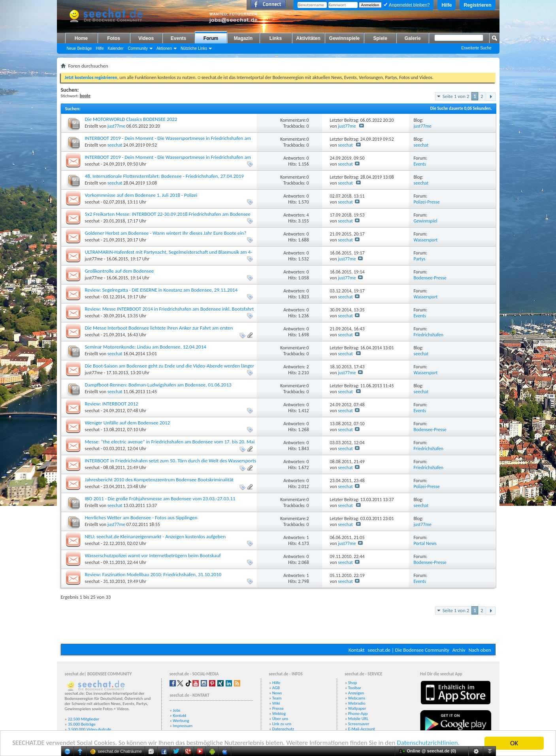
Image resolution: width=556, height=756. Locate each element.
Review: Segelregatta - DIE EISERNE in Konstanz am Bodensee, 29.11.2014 (161, 290)
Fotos (114, 38)
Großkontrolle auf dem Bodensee (120, 271)
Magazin (243, 38)
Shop (352, 683)
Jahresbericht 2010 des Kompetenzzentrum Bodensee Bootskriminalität (159, 480)
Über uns (280, 719)
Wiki (276, 703)
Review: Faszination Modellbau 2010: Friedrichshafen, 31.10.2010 (153, 574)
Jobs (176, 710)
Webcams (357, 698)
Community (138, 48)
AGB (276, 688)
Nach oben (480, 650)
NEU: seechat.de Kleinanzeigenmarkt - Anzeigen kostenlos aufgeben (155, 536)
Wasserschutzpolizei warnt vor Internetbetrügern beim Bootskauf (153, 555)
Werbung (181, 721)
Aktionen (164, 48)
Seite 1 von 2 (456, 96)
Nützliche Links (194, 48)
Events (178, 38)
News (277, 693)
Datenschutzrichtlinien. (430, 744)
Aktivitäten (308, 38)
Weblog (279, 714)
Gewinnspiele (344, 38)
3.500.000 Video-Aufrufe (90, 729)
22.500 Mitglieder (84, 719)
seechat (115, 145)
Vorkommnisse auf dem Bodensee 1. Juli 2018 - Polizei (141, 195)
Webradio (357, 703)
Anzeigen (356, 693)
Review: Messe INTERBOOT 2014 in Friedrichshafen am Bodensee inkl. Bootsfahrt (170, 309)
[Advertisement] (248, 620)
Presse (278, 708)
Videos (146, 38)
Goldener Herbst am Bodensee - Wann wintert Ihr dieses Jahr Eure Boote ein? (166, 233)
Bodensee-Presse (430, 278)
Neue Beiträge (79, 48)
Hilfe (447, 5)
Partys (420, 259)
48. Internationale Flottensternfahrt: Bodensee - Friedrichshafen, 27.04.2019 (164, 176)
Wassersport (426, 240)
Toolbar (355, 688)
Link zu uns (282, 724)
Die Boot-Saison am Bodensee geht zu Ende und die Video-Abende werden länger (170, 366)
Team (277, 698)
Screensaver (359, 724)
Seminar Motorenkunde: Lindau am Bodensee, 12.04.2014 (146, 347)
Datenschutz (283, 729)
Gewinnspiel (426, 221)
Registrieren (477, 5)
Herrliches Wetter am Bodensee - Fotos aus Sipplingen (141, 518)
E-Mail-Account (362, 729)
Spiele (380, 38)
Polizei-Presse (427, 202)
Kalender (115, 48)
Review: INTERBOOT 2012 (112, 404)
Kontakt (357, 650)
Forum (211, 38)
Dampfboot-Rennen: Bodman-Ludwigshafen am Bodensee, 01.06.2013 (158, 385)
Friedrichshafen (429, 335)
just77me (116, 126)
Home (81, 38)
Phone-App (358, 714)
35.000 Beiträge (82, 724)
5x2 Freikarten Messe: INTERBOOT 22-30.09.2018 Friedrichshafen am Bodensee (168, 214)
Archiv (459, 650)
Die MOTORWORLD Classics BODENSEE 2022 (131, 119)
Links (276, 38)
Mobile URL (358, 719)
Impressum (183, 726)
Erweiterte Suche (476, 48)
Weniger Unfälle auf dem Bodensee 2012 (128, 423)
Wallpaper (357, 708)
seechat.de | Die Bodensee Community (409, 650)
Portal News (425, 543)
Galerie (413, 38)
